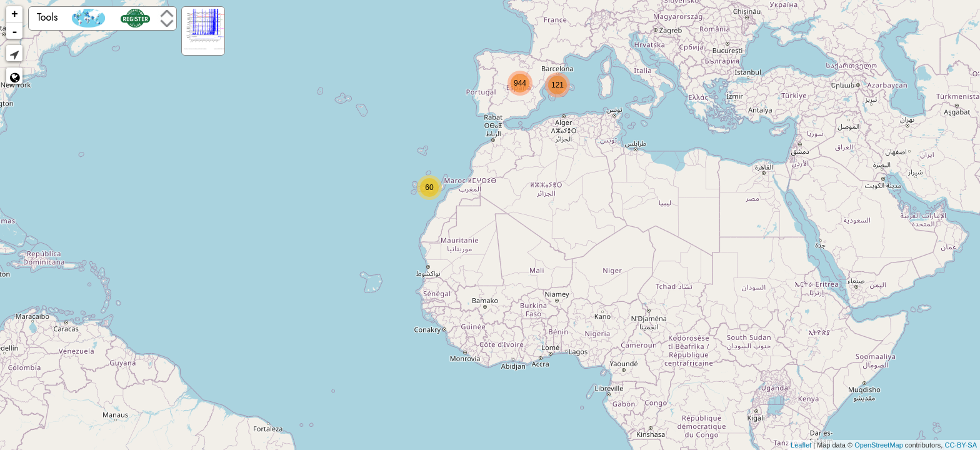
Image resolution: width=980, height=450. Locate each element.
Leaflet (801, 445)
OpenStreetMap (879, 445)
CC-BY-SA (961, 445)
